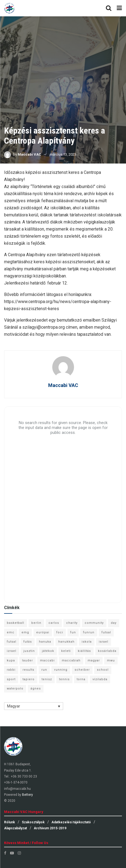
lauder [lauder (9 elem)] (27, 660)
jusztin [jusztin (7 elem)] (29, 651)
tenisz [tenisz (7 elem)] (47, 679)
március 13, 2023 (63, 154)
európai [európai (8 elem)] (43, 632)
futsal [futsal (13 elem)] (106, 632)
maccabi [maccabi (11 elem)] (47, 660)
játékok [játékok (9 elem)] (48, 651)
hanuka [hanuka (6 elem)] (45, 642)
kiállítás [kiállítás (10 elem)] (84, 651)
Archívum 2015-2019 (50, 828)
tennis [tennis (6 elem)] (64, 679)
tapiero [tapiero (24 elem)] (29, 679)
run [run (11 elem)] (44, 670)
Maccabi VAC (29, 154)
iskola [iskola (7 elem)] (87, 642)
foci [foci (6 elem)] (60, 632)
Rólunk (10, 822)
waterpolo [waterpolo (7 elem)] (15, 689)
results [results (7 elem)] (28, 670)
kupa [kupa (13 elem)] (11, 660)
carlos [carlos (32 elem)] (54, 623)
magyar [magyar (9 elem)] (94, 660)
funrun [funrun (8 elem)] (89, 632)
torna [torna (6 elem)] (81, 679)
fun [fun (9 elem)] (73, 632)
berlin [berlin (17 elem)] (36, 623)
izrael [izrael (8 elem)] (12, 651)
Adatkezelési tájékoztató (71, 822)
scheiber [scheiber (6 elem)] (82, 670)
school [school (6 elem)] (103, 670)
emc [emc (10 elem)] (11, 632)
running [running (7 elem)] (61, 670)
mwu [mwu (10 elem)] (111, 660)
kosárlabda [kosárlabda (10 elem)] (107, 651)
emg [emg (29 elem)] (25, 632)
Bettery (27, 795)
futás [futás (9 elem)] (28, 642)
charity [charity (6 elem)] (72, 623)
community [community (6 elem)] (94, 623)
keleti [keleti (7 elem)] (66, 651)
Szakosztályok (33, 822)
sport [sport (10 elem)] (11, 679)
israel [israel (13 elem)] (104, 642)
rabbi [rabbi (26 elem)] (11, 670)
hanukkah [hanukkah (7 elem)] (66, 642)
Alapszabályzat (16, 828)
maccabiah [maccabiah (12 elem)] (71, 660)
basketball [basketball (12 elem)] (16, 623)
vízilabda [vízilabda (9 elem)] (100, 679)
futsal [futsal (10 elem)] (12, 642)
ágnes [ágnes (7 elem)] (36, 689)
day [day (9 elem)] (114, 623)
